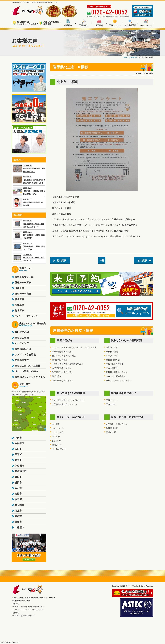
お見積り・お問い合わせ (117, 424)
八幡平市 (19, 443)
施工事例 (99, 23)
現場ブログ (57, 445)
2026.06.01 (29, 180)
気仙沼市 (19, 466)
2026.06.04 (29, 224)
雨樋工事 (19, 305)
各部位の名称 (112, 347)
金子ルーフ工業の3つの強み (64, 356)
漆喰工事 (19, 288)
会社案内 (68, 23)
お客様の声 (57, 441)
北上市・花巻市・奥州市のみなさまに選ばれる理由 (74, 347)
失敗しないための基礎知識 (49, 23)
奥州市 (18, 522)
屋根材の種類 (112, 352)
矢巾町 (18, 449)
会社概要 (56, 424)
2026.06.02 (29, 235)
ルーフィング (112, 356)
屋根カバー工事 (23, 283)
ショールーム (146, 23)
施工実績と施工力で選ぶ (63, 372)
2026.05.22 (29, 202)
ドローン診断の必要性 (116, 376)
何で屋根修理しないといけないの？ (25, 23)
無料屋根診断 (130, 23)
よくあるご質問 (59, 449)
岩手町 (18, 460)
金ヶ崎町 (19, 505)
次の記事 (142, 261)
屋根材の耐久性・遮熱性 (117, 372)
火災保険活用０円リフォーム (65, 404)
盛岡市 (18, 483)
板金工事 (19, 299)
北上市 (18, 511)
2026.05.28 (29, 246)
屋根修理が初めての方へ (63, 352)
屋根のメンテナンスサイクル (119, 380)
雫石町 (18, 455)
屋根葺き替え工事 (24, 277)
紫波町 (18, 477)
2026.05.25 (29, 191)
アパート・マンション (26, 316)
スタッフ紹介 (58, 432)
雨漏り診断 (111, 432)
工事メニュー (115, 23)
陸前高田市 (21, 471)
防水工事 (19, 311)
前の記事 (61, 261)
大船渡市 (19, 527)
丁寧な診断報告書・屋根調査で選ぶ (67, 364)
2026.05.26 (29, 258)
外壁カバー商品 (23, 294)
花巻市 (18, 516)
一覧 (102, 261)
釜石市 (18, 488)
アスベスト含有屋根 (115, 364)
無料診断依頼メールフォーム (133, 311)
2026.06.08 (29, 169)
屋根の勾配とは (113, 360)
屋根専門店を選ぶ (60, 360)
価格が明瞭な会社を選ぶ (63, 380)
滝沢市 (18, 438)
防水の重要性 (112, 368)
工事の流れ (84, 23)
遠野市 (18, 494)
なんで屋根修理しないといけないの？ (68, 400)
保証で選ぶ (57, 376)
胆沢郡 (18, 499)
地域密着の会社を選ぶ (62, 368)
